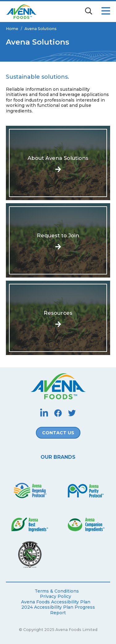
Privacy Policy (56, 596)
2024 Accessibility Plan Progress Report (58, 610)
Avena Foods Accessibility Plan (56, 602)
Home (12, 29)
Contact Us (58, 433)
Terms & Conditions (57, 591)
